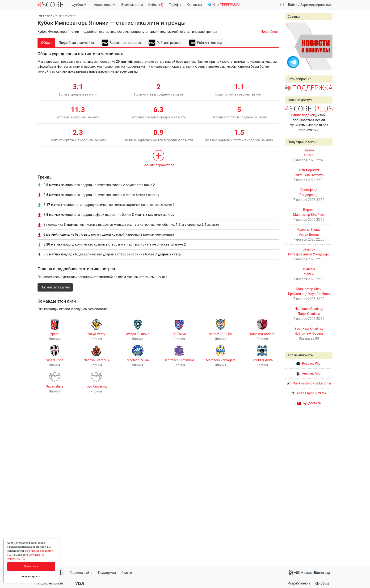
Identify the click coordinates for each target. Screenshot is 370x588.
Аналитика (104, 5)
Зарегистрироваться (316, 5)
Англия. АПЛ (309, 373)
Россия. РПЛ (309, 363)
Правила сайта (81, 573)
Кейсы (156, 5)
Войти (293, 5)
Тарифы (175, 5)
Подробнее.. (270, 32)
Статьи (127, 573)
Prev (291, 46)
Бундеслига (309, 403)
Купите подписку (303, 115)
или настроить (31, 576)
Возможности (132, 5)
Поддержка (107, 573)
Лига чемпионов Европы (309, 383)
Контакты (194, 5)
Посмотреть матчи (55, 287)
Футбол (79, 5)
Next (326, 46)
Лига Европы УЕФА (309, 393)
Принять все (31, 566)
